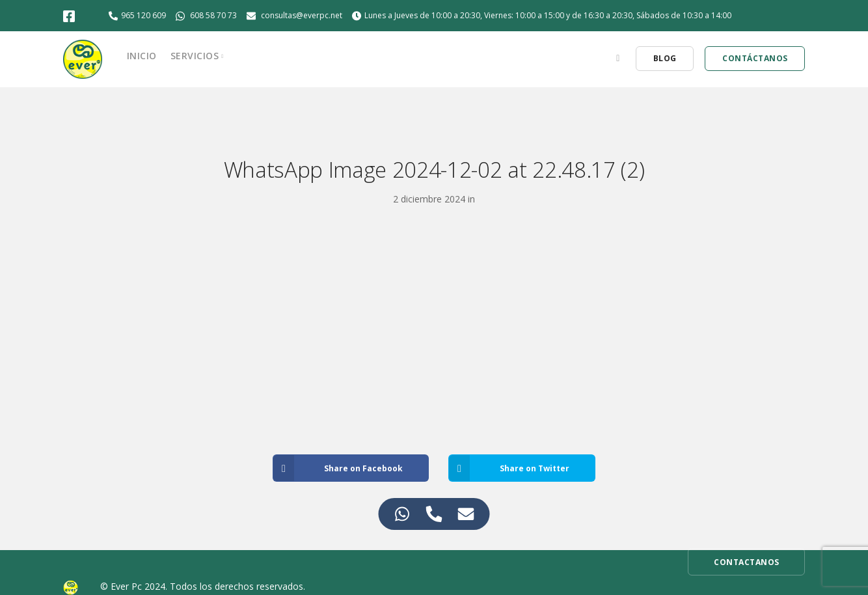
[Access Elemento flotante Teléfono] (434, 514)
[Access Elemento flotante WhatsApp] (402, 514)
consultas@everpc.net (302, 15)
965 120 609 (143, 15)
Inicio (142, 56)
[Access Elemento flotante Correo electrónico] (466, 514)
